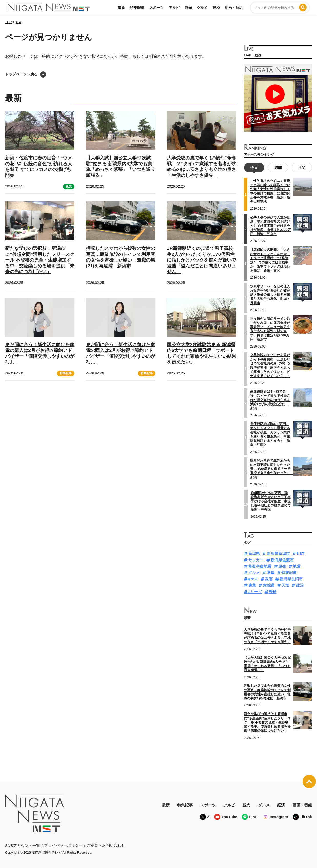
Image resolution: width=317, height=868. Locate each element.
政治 (300, 585)
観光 (188, 8)
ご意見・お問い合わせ (106, 845)
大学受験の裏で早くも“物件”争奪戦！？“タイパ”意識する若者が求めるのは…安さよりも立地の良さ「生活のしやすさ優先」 (202, 167)
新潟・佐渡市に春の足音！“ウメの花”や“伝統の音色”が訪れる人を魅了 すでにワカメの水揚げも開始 (39, 167)
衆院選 (269, 585)
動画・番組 (234, 8)
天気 (285, 585)
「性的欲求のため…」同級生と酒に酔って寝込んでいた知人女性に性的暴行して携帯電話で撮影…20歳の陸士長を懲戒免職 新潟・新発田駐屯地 (270, 191)
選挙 (271, 572)
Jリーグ (255, 591)
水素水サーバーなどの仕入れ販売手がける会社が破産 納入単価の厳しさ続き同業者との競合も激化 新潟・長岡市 (272, 294)
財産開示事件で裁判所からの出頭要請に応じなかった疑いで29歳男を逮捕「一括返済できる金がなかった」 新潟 (272, 468)
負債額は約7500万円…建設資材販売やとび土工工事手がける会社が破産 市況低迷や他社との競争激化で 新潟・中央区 (272, 500)
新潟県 (254, 553)
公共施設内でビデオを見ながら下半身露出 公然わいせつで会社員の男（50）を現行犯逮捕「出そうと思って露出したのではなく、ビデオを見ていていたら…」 (270, 365)
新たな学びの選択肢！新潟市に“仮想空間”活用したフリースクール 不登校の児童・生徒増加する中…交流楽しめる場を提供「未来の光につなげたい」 (40, 260)
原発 (282, 566)
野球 (273, 591)
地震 (297, 566)
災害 (269, 578)
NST (301, 553)
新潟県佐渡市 (282, 559)
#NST (253, 578)
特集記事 (137, 8)
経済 (216, 8)
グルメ (202, 8)
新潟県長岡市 (291, 578)
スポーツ (156, 8)
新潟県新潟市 (278, 553)
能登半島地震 (260, 566)
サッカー (256, 559)
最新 (121, 8)
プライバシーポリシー (63, 845)
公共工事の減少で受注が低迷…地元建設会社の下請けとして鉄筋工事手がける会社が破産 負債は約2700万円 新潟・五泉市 (270, 225)
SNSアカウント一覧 (23, 845)
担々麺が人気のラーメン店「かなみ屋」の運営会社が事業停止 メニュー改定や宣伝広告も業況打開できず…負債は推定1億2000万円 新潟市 (270, 328)
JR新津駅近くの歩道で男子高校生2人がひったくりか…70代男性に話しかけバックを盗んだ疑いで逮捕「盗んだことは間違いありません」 (202, 260)
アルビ (174, 8)
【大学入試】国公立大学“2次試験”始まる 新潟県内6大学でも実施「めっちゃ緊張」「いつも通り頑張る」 (121, 167)
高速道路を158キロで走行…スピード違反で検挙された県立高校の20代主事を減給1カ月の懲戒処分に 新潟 (270, 399)
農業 (252, 585)
